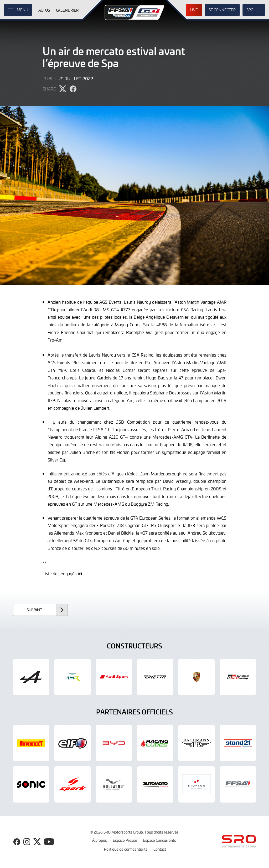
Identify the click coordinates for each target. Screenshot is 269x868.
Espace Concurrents (159, 840)
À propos (100, 840)
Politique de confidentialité (126, 849)
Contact (160, 849)
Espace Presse (125, 840)
